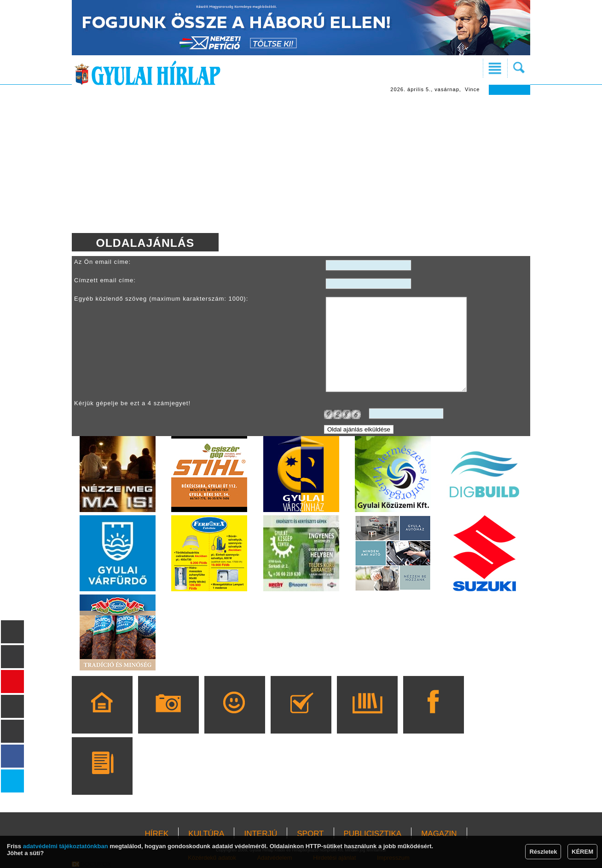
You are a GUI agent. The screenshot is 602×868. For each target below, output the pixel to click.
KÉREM (582, 852)
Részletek (543, 852)
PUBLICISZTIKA (373, 834)
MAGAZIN (439, 834)
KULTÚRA (206, 834)
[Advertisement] (301, 164)
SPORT (310, 834)
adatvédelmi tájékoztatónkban (66, 846)
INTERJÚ (260, 834)
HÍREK (156, 834)
